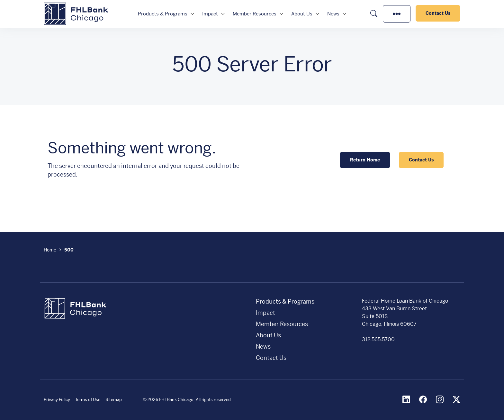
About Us (302, 14)
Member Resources (255, 14)
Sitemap (114, 400)
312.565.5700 (378, 339)
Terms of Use (88, 400)
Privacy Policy (57, 400)
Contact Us (438, 13)
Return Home (365, 160)
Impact (210, 14)
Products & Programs (163, 14)
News (333, 14)
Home (50, 250)
